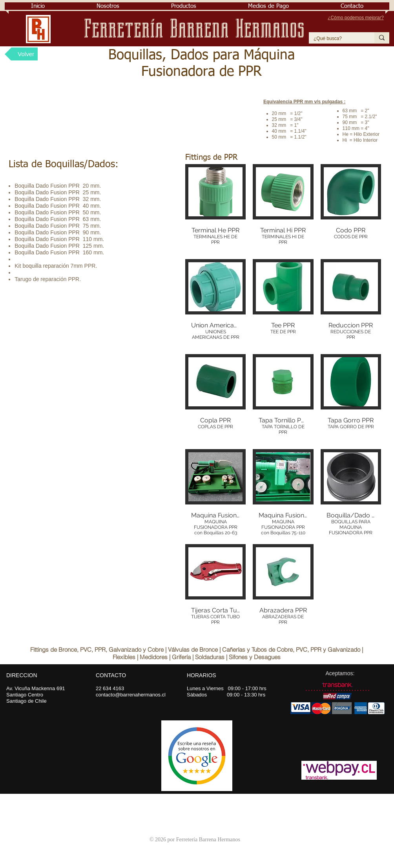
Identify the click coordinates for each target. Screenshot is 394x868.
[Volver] (21, 54)
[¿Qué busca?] (336, 39)
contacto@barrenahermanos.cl (131, 695)
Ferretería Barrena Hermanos (197, 29)
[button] (108, 6)
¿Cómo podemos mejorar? (356, 18)
